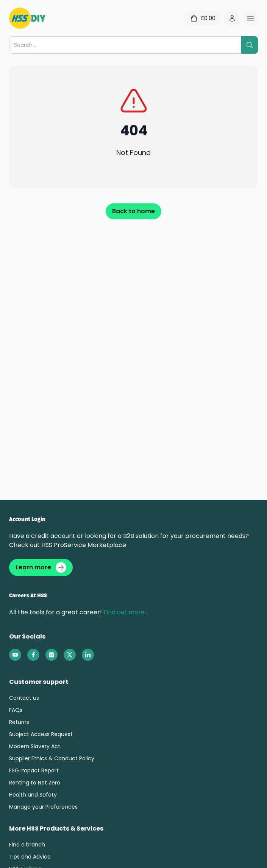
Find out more (124, 612)
